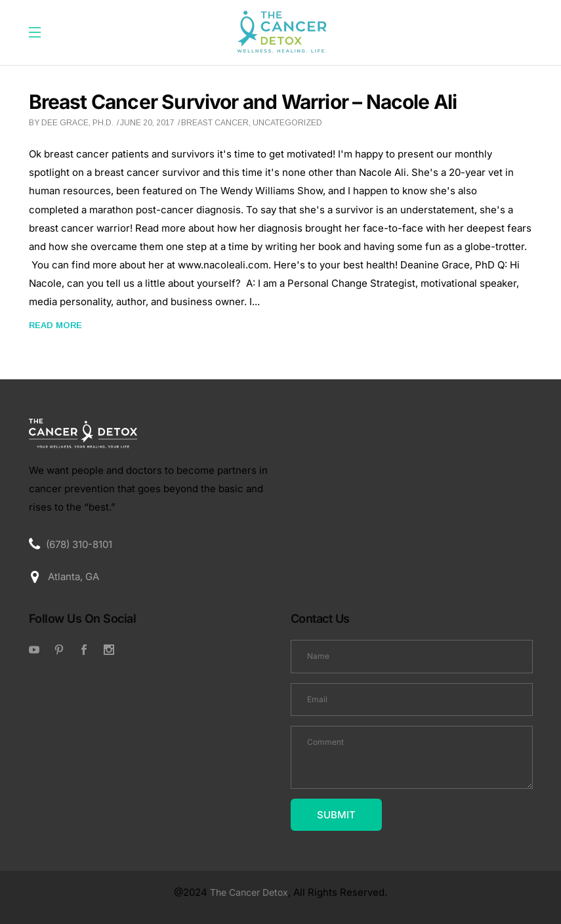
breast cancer (215, 123)
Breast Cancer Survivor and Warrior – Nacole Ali (243, 102)
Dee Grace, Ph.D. (77, 123)
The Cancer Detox (249, 892)
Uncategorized (287, 123)
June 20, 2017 (147, 123)
